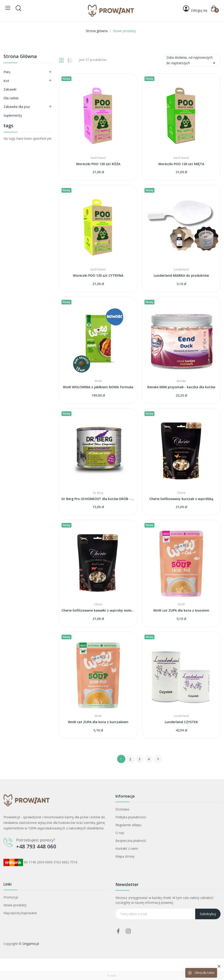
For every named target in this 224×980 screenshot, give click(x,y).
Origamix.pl (31, 944)
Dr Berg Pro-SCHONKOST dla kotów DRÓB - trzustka (98, 499)
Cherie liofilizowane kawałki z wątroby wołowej (98, 610)
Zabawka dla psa (17, 106)
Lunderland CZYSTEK (181, 722)
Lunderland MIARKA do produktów (181, 275)
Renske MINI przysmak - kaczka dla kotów (181, 387)
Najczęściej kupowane (20, 913)
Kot (6, 81)
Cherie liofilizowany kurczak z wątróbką (181, 499)
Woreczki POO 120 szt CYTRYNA (98, 275)
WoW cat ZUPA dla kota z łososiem (181, 610)
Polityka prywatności (131, 817)
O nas (120, 833)
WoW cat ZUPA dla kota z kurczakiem (98, 722)
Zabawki (10, 89)
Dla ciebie (11, 98)
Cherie (181, 493)
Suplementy (13, 115)
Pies (7, 72)
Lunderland (181, 270)
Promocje (11, 897)
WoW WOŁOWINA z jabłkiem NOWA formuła (98, 387)
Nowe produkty (15, 905)
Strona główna (20, 57)
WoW (98, 381)
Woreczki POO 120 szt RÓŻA (98, 164)
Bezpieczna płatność (131, 841)
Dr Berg (98, 493)
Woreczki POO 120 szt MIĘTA (181, 164)
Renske (181, 381)
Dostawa (122, 809)
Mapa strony (125, 856)
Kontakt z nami (127, 848)
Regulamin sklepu (128, 825)
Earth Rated (98, 158)
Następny (158, 759)
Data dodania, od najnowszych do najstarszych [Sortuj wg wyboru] (192, 61)
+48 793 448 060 (36, 846)
